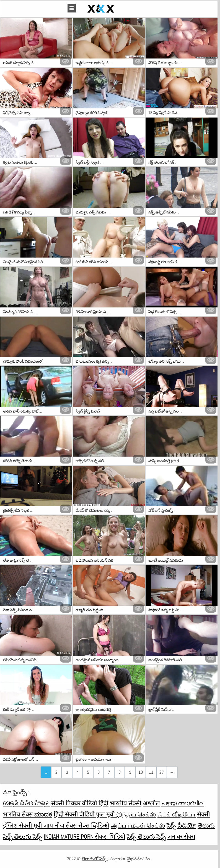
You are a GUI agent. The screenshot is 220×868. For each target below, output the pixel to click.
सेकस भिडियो (110, 836)
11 (151, 772)
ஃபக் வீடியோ (177, 814)
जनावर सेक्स (181, 836)
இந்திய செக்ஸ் (136, 814)
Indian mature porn (69, 836)
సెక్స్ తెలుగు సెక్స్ (146, 836)
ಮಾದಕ (43, 814)
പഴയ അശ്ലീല (183, 803)
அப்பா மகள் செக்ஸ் (138, 825)
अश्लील (151, 803)
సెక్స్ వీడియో (181, 825)
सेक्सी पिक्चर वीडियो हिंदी (80, 803)
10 (141, 772)
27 (162, 772)
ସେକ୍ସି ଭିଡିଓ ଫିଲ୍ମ (26, 803)
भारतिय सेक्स (19, 814)
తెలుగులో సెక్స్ (95, 859)
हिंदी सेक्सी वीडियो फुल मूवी (85, 814)
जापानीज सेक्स (61, 825)
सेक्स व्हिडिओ (94, 825)
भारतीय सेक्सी (126, 803)
